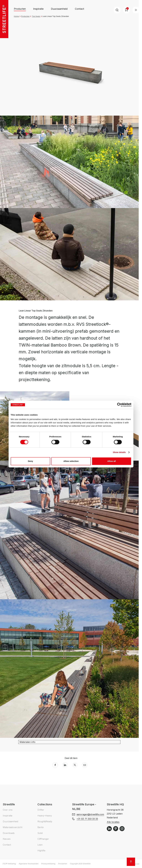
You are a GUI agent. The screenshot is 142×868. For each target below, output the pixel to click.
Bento (41, 827)
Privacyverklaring (48, 864)
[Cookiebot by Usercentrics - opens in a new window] (119, 405)
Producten (25, 16)
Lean (40, 845)
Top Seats (36, 16)
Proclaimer (63, 864)
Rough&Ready (45, 821)
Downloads (9, 833)
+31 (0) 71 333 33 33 (87, 819)
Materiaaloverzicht (13, 827)
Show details (119, 452)
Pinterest (116, 829)
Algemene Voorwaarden (29, 864)
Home (16, 16)
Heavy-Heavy (45, 816)
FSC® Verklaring (9, 864)
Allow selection (71, 461)
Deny (30, 461)
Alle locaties (113, 822)
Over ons (8, 810)
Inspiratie (38, 9)
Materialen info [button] (27, 742)
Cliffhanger (43, 839)
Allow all (112, 461)
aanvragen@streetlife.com (90, 814)
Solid (40, 833)
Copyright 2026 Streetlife (80, 864)
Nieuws (7, 839)
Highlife (41, 851)
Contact (79, 9)
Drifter (41, 810)
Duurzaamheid (59, 9)
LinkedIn (109, 829)
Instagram (122, 829)
